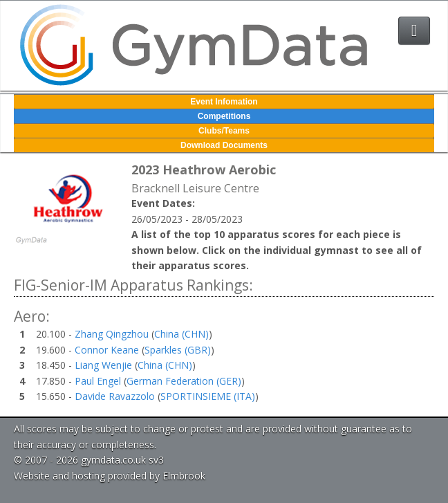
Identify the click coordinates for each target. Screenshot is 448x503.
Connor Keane (107, 350)
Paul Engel (98, 381)
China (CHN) (181, 334)
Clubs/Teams (224, 131)
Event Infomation (224, 102)
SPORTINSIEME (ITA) (208, 396)
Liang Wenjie (103, 365)
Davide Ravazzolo (115, 396)
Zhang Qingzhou (112, 334)
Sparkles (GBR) (178, 350)
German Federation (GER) (184, 381)
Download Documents (224, 145)
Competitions (224, 116)
